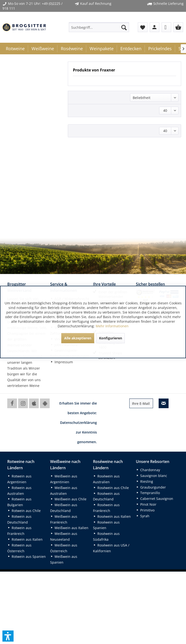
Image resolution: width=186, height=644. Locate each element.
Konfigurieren (111, 338)
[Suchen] (124, 27)
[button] (8, 636)
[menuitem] (99, 27)
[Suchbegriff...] (99, 27)
